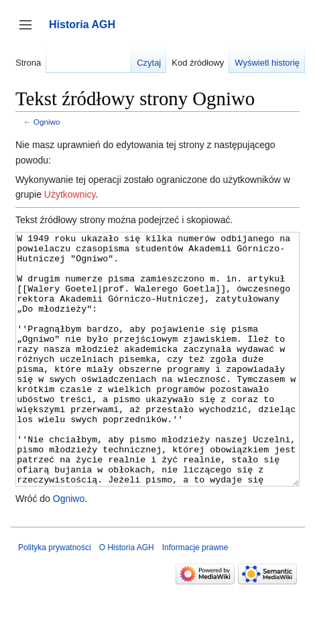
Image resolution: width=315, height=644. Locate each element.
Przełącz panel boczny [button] (30, 31)
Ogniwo (47, 122)
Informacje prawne (195, 598)
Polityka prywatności (55, 598)
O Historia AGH (127, 598)
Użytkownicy (70, 194)
